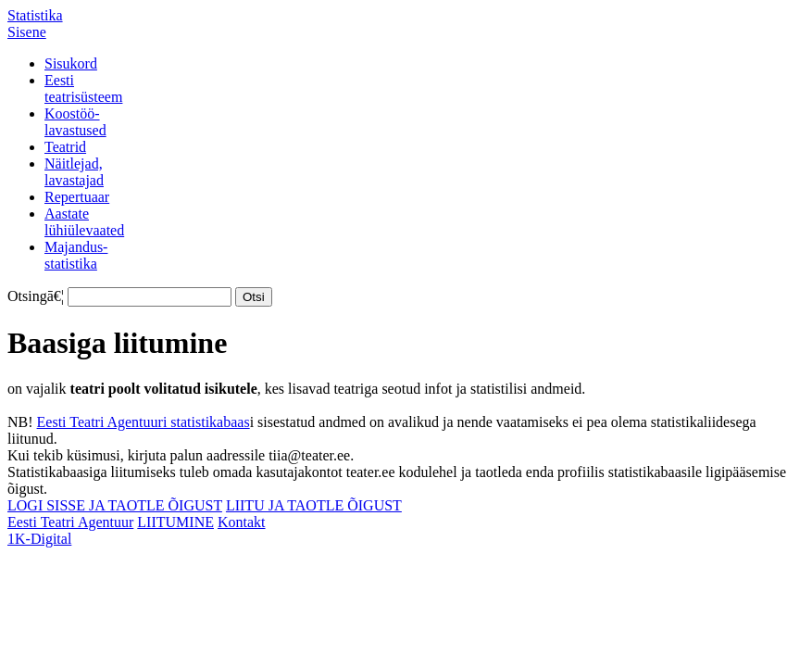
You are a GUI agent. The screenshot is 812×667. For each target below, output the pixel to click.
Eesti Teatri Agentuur (70, 522)
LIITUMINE (175, 522)
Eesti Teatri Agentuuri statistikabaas (144, 422)
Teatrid (65, 147)
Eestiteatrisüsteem (83, 88)
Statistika (35, 15)
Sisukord (71, 63)
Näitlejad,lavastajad (74, 172)
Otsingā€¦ (36, 296)
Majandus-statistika (76, 255)
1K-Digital (39, 539)
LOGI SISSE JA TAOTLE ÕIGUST (115, 505)
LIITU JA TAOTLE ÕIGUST (314, 505)
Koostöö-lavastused (75, 122)
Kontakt (242, 522)
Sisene (27, 32)
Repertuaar (77, 197)
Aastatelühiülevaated (84, 222)
